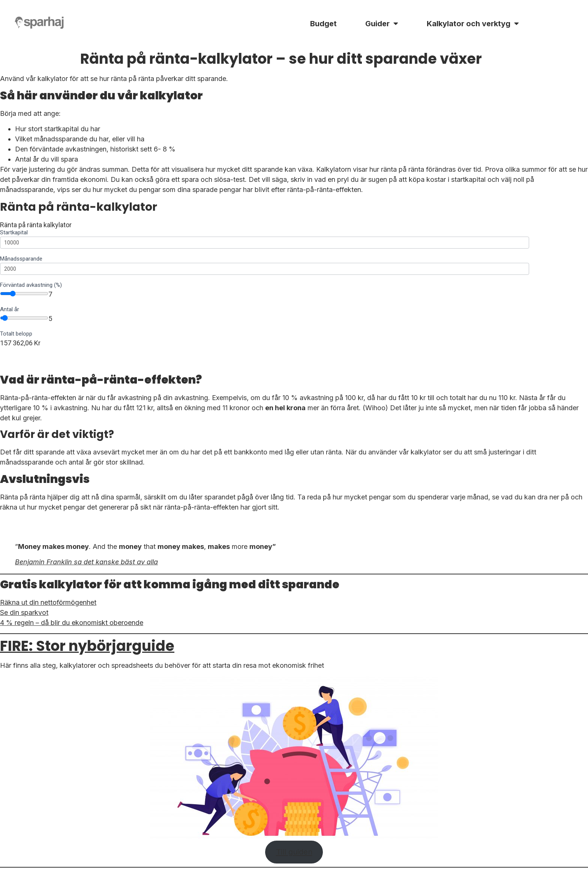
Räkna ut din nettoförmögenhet (48, 602)
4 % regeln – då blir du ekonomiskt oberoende (72, 623)
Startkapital (14, 233)
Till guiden (294, 852)
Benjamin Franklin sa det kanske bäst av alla (86, 562)
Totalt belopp (16, 334)
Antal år (10, 310)
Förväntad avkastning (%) (31, 285)
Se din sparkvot (24, 612)
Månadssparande (21, 259)
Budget (323, 24)
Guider (382, 24)
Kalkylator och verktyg (473, 24)
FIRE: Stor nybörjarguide (87, 646)
